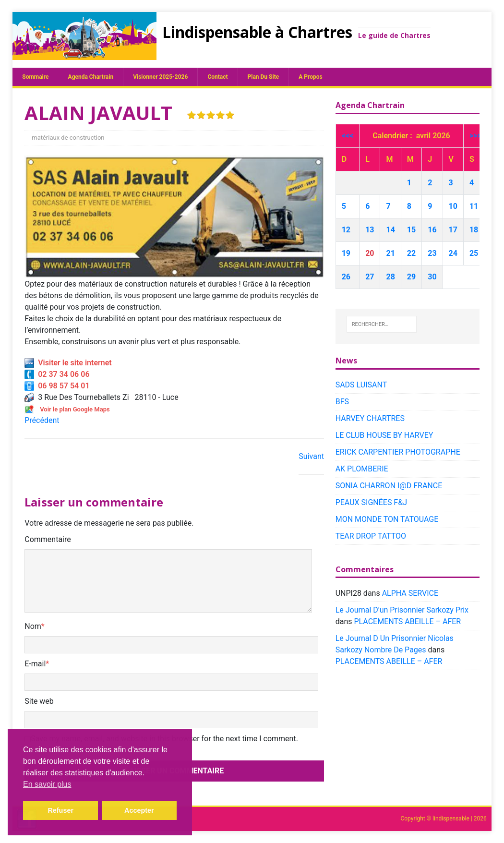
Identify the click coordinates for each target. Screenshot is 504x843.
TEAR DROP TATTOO (371, 536)
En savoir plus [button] (47, 784)
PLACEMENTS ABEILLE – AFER (407, 621)
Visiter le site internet (68, 363)
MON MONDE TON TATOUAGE (387, 519)
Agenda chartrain (91, 77)
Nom (33, 626)
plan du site (264, 77)
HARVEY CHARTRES (370, 418)
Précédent (42, 420)
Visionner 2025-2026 (160, 77)
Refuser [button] (60, 810)
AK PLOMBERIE (362, 469)
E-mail (35, 664)
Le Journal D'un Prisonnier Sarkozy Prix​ (402, 610)
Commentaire (48, 539)
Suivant (311, 456)
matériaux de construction (68, 138)
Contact (217, 77)
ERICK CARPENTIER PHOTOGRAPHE (398, 452)
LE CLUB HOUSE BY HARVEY (384, 435)
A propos (310, 77)
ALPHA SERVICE (410, 593)
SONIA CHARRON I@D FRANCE (389, 486)
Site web (39, 701)
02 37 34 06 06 (57, 374)
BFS (342, 402)
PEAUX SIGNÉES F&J (371, 502)
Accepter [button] (139, 810)
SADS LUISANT (361, 385)
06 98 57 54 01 (57, 386)
